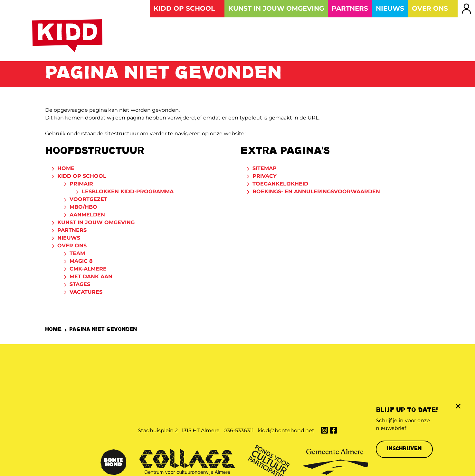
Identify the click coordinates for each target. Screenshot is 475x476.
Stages (80, 286)
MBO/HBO (83, 208)
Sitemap (265, 170)
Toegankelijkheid (280, 185)
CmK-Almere (88, 270)
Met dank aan (91, 278)
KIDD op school (82, 177)
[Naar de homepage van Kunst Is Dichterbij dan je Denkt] (68, 37)
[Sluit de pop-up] (458, 406)
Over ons (72, 247)
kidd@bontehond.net (286, 381)
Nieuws (69, 239)
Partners (72, 231)
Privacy (265, 177)
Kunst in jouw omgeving (96, 224)
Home (66, 170)
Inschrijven (404, 449)
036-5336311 (239, 381)
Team (77, 255)
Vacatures (86, 293)
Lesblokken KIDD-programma (128, 193)
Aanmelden (87, 216)
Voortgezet (88, 200)
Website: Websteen (318, 462)
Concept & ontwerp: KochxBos (258, 462)
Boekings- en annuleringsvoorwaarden (316, 193)
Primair (81, 185)
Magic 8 (81, 262)
